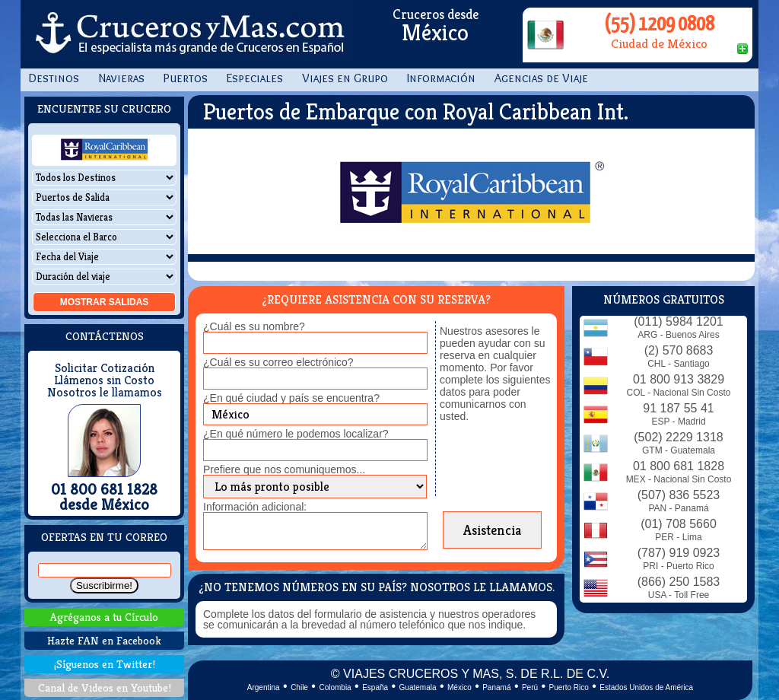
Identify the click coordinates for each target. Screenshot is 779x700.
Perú (530, 687)
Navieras (121, 78)
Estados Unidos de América (646, 687)
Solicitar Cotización (105, 368)
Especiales (255, 78)
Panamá (496, 687)
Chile (299, 687)
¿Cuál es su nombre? (254, 326)
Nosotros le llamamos (105, 393)
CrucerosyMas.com (188, 34)
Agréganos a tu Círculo (104, 617)
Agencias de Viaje (541, 78)
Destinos (54, 78)
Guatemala (418, 687)
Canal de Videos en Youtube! (105, 687)
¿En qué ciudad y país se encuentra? (291, 398)
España (375, 687)
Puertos (186, 78)
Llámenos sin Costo (104, 380)
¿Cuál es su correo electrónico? (278, 362)
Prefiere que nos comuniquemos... (284, 469)
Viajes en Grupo (345, 78)
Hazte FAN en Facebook (104, 640)
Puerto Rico (569, 687)
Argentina (264, 687)
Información (441, 78)
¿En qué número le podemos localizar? (296, 434)
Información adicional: (255, 507)
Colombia (335, 687)
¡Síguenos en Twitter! (105, 664)
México (459, 687)
